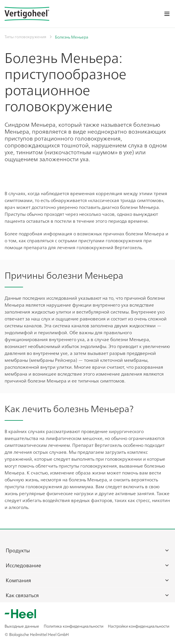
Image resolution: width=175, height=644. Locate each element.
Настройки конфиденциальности (139, 626)
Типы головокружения (25, 36)
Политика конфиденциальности (74, 626)
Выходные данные (22, 626)
